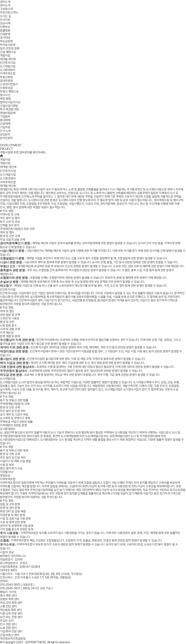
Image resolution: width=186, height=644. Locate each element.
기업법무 (5, 117)
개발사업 (5, 56)
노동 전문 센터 (8, 628)
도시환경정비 (8, 178)
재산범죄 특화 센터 (11, 610)
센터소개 (5, 2)
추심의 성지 (7, 621)
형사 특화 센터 (8, 596)
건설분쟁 (5, 34)
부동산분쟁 (6, 77)
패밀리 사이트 (8, 592)
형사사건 (5, 95)
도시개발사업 (8, 175)
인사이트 (5, 20)
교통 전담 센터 (8, 606)
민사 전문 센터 (8, 624)
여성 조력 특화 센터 (11, 603)
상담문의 (5, 134)
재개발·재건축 (8, 167)
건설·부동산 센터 (10, 635)
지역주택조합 (8, 182)
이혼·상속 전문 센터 (11, 614)
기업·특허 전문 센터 (11, 631)
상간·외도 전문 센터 (11, 617)
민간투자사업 (8, 171)
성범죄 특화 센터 (10, 599)
